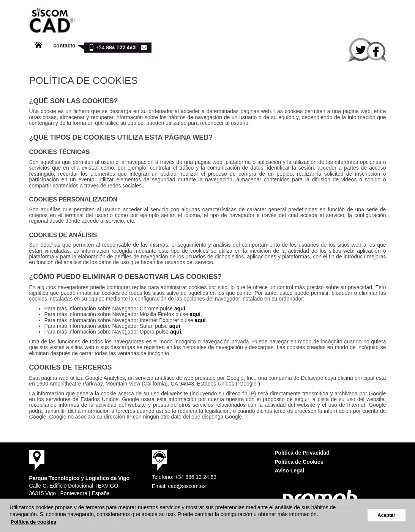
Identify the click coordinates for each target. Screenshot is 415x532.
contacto (65, 46)
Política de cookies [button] (33, 522)
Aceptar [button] (386, 515)
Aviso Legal (289, 471)
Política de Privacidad (302, 453)
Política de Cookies (299, 462)
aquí (180, 308)
